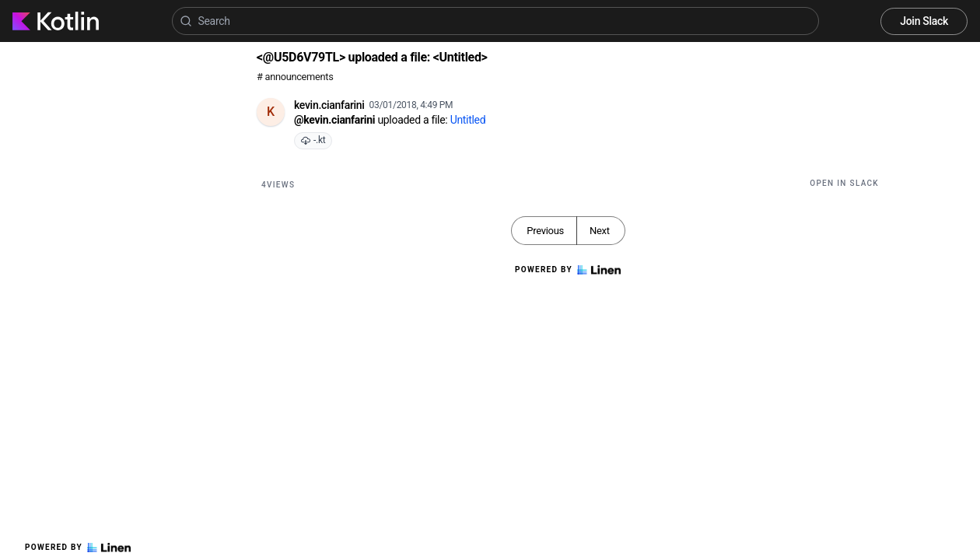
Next (600, 231)
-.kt (313, 140)
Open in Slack (844, 183)
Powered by (78, 548)
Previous (545, 231)
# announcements (295, 77)
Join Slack (924, 21)
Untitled (468, 120)
